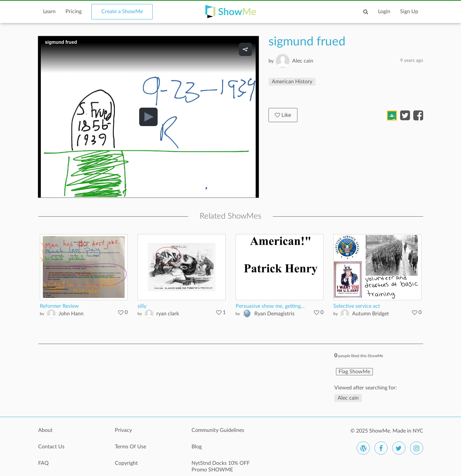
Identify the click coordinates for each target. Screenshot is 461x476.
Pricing (74, 12)
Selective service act (357, 306)
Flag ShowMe (354, 372)
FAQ (43, 463)
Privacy (123, 430)
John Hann (71, 314)
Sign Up (409, 12)
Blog (197, 447)
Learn (49, 12)
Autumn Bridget (371, 314)
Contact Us (51, 447)
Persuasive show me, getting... (270, 306)
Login (384, 12)
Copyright (126, 463)
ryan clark (168, 314)
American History (292, 82)
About (45, 430)
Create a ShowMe (122, 12)
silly (142, 306)
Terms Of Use (130, 447)
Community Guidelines (218, 430)
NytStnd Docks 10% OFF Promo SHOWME (221, 466)
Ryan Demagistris (274, 314)
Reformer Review (59, 306)
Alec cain (303, 61)
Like (283, 115)
